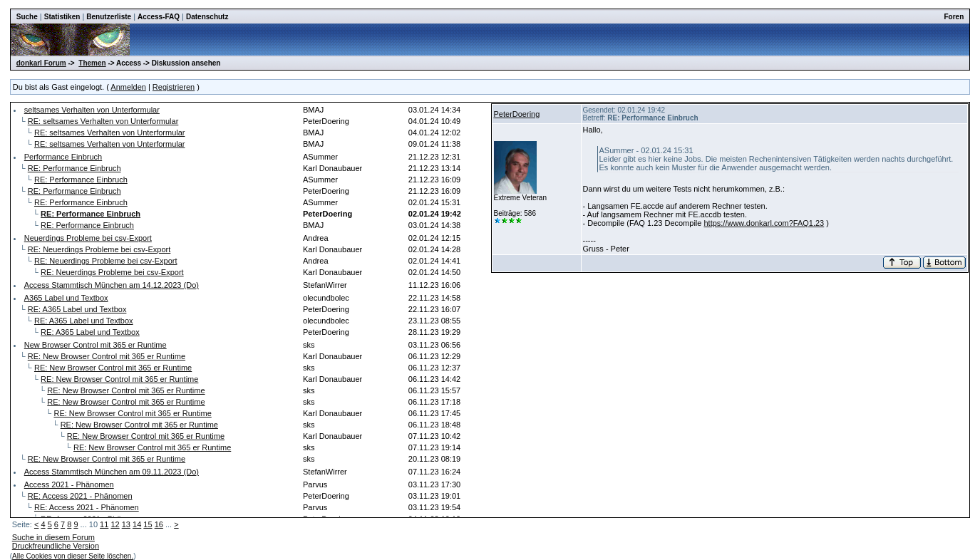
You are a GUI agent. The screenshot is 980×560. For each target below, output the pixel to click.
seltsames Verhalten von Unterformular (92, 110)
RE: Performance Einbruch (74, 168)
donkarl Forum (41, 63)
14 (137, 524)
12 (115, 524)
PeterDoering (517, 114)
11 (104, 524)
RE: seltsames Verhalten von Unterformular (103, 121)
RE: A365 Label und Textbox (77, 309)
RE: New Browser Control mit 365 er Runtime (107, 356)
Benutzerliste (109, 17)
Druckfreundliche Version (56, 546)
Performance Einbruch (63, 157)
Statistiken (62, 17)
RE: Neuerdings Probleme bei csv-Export (99, 249)
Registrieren (174, 87)
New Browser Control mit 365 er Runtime (96, 345)
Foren (954, 17)
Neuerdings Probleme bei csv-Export (88, 238)
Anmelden (128, 87)
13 (126, 524)
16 (159, 524)
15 (148, 524)
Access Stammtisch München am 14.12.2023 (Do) (112, 285)
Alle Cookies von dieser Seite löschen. (73, 556)
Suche (27, 17)
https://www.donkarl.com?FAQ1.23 (764, 223)
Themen (92, 63)
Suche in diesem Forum (53, 537)
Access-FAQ (159, 17)
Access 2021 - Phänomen (69, 484)
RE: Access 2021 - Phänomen (80, 496)
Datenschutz (207, 17)
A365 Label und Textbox (66, 298)
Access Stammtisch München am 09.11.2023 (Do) (112, 472)
